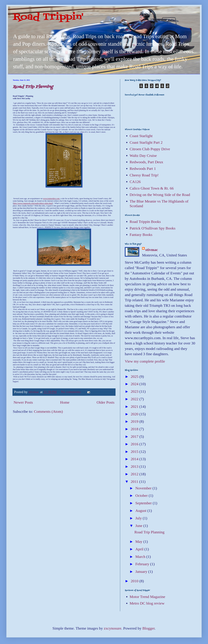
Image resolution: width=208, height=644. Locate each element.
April (140, 549)
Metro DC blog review (147, 603)
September (144, 503)
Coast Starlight (141, 136)
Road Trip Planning (33, 87)
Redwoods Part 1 (143, 169)
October (142, 496)
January (142, 572)
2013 (135, 466)
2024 (135, 384)
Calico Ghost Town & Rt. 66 (152, 188)
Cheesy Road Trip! (144, 175)
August (141, 511)
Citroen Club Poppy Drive (150, 149)
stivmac (152, 250)
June (139, 526)
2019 (135, 421)
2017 (135, 436)
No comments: (72, 392)
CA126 (135, 182)
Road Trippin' (48, 17)
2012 (135, 474)
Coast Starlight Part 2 (146, 142)
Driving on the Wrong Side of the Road (160, 195)
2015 (135, 452)
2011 (135, 482)
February (143, 564)
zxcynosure (113, 628)
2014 (135, 459)
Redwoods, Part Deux (146, 162)
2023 (135, 391)
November (144, 488)
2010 (135, 581)
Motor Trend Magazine (147, 597)
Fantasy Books (141, 235)
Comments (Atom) (48, 411)
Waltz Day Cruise (143, 156)
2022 (135, 399)
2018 (135, 429)
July (139, 518)
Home (65, 402)
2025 (135, 377)
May (139, 542)
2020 (135, 414)
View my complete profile (145, 361)
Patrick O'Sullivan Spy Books (152, 228)
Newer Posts (23, 402)
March (141, 557)
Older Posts (106, 402)
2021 (135, 407)
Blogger (148, 628)
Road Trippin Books (145, 222)
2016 (135, 444)
